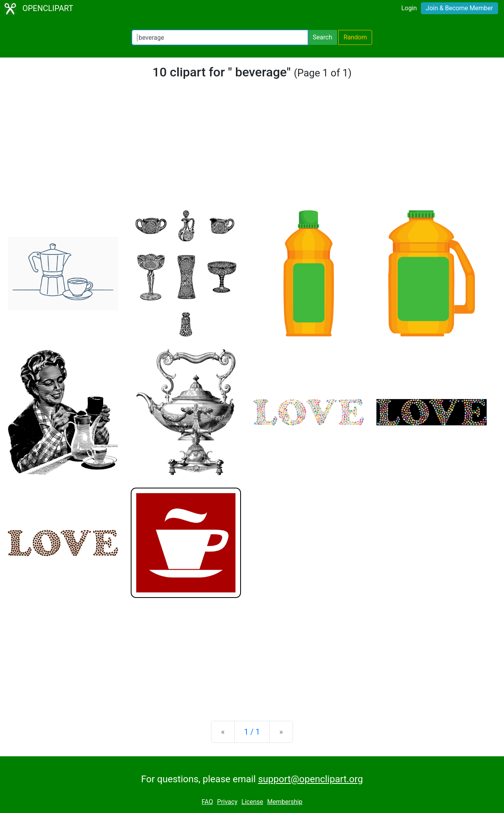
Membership (285, 802)
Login (409, 8)
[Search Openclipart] (220, 37)
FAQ (207, 802)
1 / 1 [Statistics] (252, 732)
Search (322, 37)
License (252, 802)
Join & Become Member (460, 8)
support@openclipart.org (310, 779)
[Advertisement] (252, 151)
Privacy (227, 802)
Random (355, 37)
